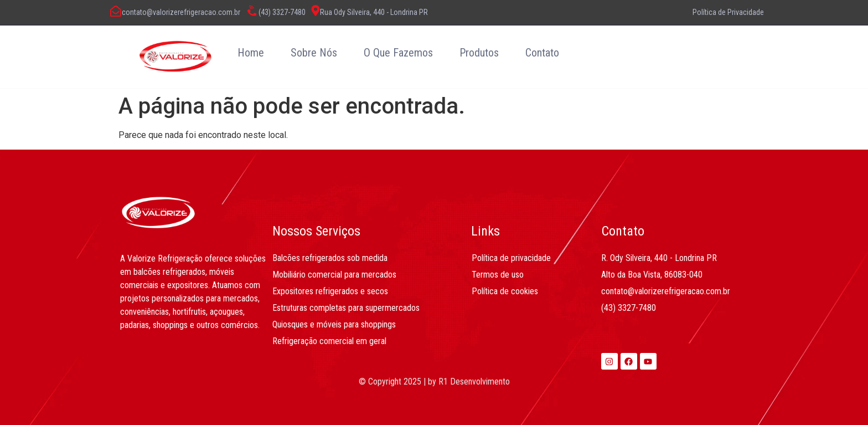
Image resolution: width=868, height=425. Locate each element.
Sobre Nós (314, 53)
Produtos (479, 53)
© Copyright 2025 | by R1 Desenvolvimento (434, 382)
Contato (542, 53)
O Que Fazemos (398, 53)
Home (251, 53)
